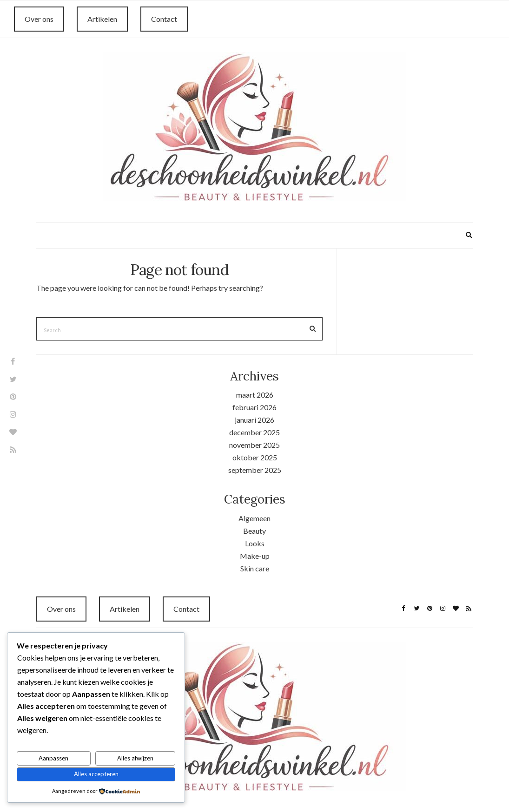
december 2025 (254, 432)
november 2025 (254, 445)
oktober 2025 (255, 457)
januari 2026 (254, 420)
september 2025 (255, 470)
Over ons (39, 19)
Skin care (255, 568)
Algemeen (254, 518)
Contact (164, 19)
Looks (255, 543)
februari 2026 (254, 407)
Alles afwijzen (135, 758)
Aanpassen (53, 758)
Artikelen (102, 19)
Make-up (255, 556)
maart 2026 (255, 395)
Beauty (254, 531)
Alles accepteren (96, 774)
